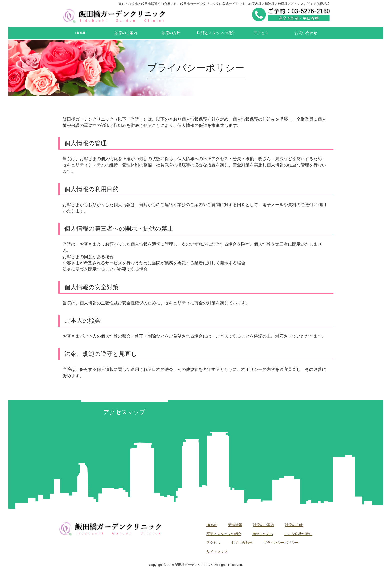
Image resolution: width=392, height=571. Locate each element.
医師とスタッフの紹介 (224, 534)
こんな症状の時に (298, 534)
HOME (212, 525)
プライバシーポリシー (281, 543)
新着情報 (235, 525)
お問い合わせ (242, 543)
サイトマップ (217, 552)
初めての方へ (263, 534)
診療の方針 (294, 525)
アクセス (213, 543)
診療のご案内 (264, 525)
